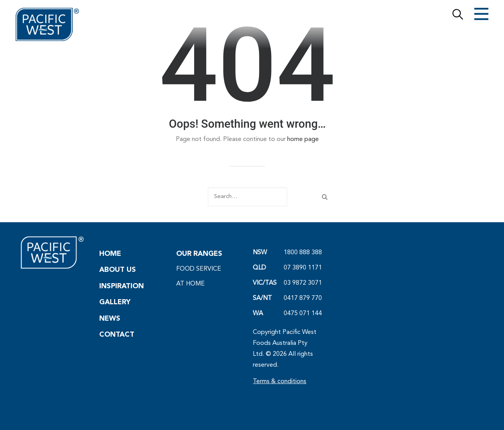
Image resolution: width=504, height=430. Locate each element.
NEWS (110, 319)
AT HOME (190, 284)
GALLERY (115, 302)
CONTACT (117, 335)
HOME (110, 254)
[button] (324, 197)
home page (303, 139)
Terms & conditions (280, 382)
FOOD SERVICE (199, 269)
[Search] (248, 197)
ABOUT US (118, 270)
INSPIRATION (122, 286)
